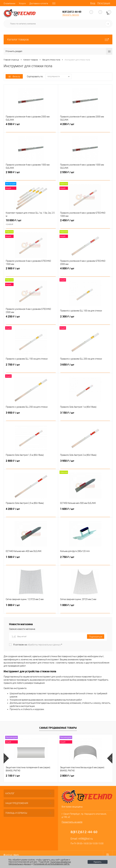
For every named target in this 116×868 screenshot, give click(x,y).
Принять (98, 862)
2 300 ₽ (85, 320)
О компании (9, 3)
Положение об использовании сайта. (51, 864)
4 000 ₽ (85, 272)
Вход (93, 3)
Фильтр (14, 77)
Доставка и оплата (39, 3)
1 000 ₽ (31, 609)
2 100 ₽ (13, 776)
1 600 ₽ (85, 512)
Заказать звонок (71, 15)
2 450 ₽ (85, 224)
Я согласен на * (38, 645)
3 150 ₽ (85, 416)
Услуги (22, 3)
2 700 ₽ (31, 368)
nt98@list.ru (86, 839)
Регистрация (104, 3)
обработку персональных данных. (44, 645)
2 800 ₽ (31, 464)
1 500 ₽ (31, 560)
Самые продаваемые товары (58, 728)
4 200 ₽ (85, 128)
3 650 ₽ (85, 368)
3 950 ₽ (31, 416)
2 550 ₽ (85, 176)
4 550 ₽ (31, 128)
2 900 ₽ (31, 176)
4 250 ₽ (31, 320)
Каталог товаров (58, 39)
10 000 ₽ (31, 224)
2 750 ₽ (85, 560)
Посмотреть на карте (72, 822)
